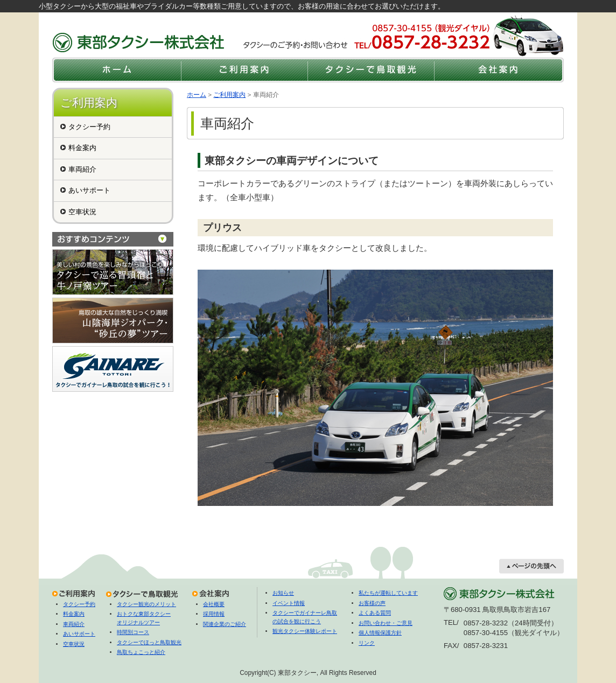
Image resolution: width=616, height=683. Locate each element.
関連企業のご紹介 (225, 624)
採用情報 (214, 614)
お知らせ (283, 593)
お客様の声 (372, 603)
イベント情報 (289, 603)
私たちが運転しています (388, 593)
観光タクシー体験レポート (305, 631)
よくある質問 (375, 613)
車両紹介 (82, 169)
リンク (367, 643)
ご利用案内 (229, 94)
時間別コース (133, 632)
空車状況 (82, 212)
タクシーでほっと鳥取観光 (149, 642)
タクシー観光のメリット (146, 604)
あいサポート (89, 190)
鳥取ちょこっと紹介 (141, 652)
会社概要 (214, 604)
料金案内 (82, 148)
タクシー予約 (89, 127)
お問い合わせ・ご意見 (386, 623)
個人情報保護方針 (380, 633)
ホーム (197, 94)
